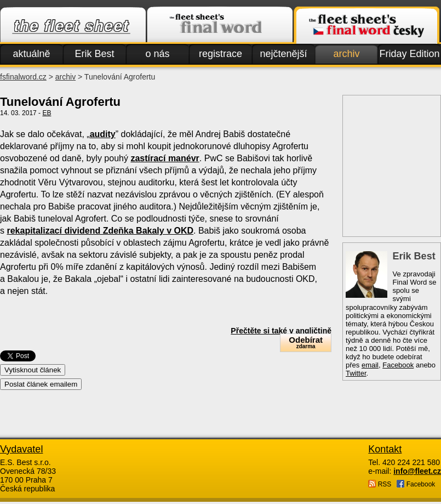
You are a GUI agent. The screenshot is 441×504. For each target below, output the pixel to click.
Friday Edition (409, 54)
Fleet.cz (73, 25)
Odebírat (306, 342)
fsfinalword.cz (23, 77)
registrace (220, 54)
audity (103, 134)
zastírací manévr (165, 158)
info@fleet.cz (417, 471)
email (370, 365)
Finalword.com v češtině (366, 25)
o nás (157, 54)
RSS (380, 484)
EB (47, 113)
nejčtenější (283, 54)
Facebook (398, 365)
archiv (346, 54)
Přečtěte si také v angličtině (281, 331)
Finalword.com (220, 25)
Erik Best (94, 54)
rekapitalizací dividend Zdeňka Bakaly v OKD (100, 231)
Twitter (356, 373)
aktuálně (31, 54)
